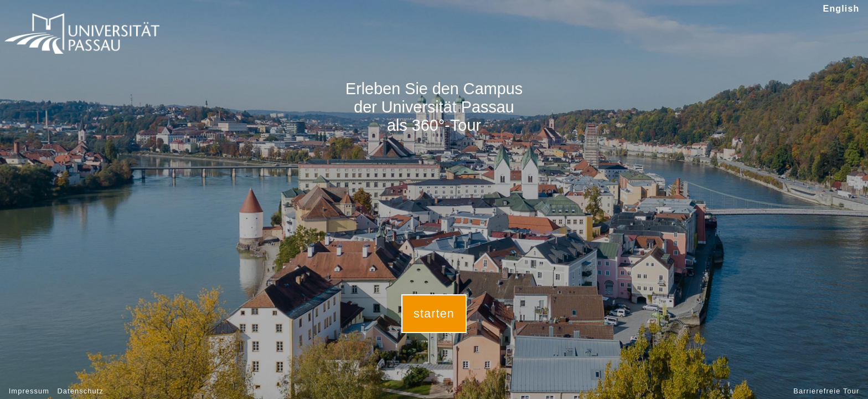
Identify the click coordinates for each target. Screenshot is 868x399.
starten (434, 313)
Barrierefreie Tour (826, 391)
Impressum (29, 391)
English (841, 9)
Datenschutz (80, 391)
